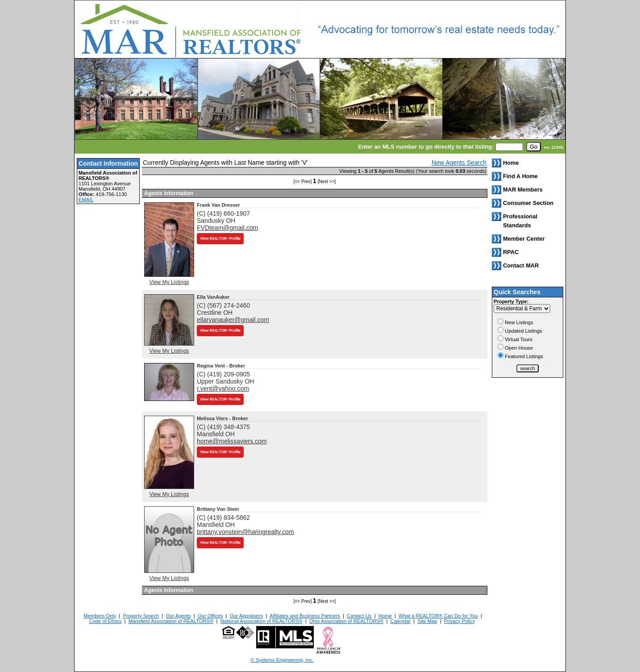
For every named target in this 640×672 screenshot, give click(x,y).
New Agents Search (459, 163)
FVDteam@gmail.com (227, 228)
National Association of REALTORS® (262, 621)
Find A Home (520, 176)
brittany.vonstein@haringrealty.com (245, 532)
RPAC (511, 252)
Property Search (141, 616)
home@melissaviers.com (232, 441)
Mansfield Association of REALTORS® (171, 621)
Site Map (427, 621)
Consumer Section (528, 203)
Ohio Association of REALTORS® (346, 621)
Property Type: (511, 301)
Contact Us (359, 616)
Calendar (401, 621)
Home (385, 616)
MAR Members (523, 190)
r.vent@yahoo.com (223, 388)
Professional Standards (520, 221)
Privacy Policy (460, 621)
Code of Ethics (106, 621)
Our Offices (210, 616)
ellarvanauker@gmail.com (233, 320)
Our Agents (179, 616)
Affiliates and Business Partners (305, 616)
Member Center (524, 239)
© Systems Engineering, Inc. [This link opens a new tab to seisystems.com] (282, 660)
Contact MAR (521, 265)
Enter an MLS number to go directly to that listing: (426, 147)
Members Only (100, 616)
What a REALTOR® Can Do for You (438, 616)
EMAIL (86, 200)
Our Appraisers (247, 616)
